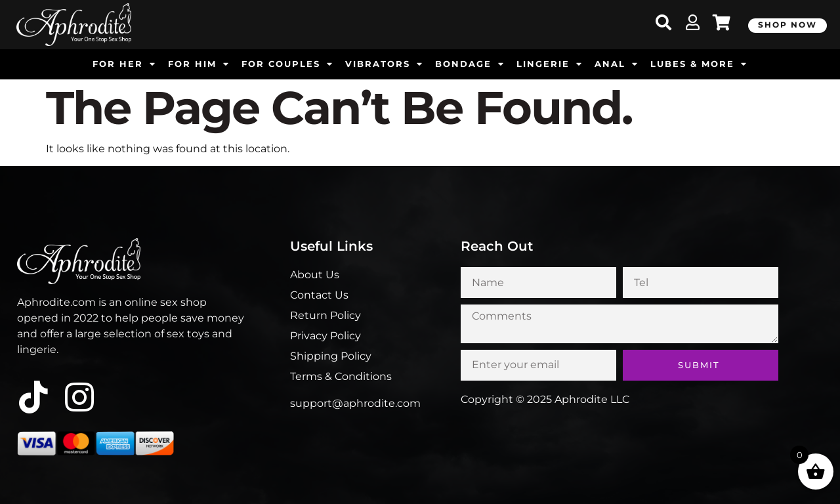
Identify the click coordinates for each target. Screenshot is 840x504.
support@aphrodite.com (355, 403)
